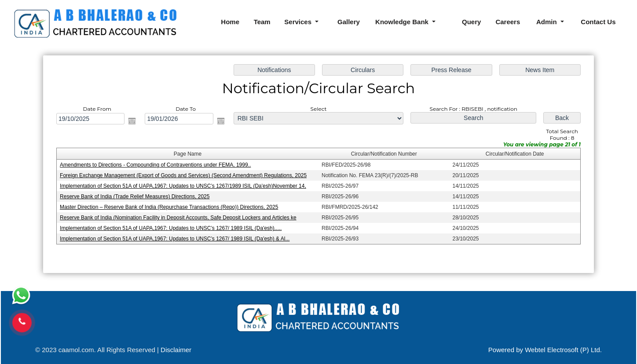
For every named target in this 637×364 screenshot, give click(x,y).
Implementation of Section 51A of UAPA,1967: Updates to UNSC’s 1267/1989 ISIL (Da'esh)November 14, (185, 186)
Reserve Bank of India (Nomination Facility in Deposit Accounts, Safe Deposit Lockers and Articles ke (180, 217)
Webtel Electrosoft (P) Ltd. (563, 350)
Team (262, 22)
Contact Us (598, 22)
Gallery (349, 22)
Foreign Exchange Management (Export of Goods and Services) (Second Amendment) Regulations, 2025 (185, 175)
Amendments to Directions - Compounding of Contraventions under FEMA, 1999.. (157, 165)
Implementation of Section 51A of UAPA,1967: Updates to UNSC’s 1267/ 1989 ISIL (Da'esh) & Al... (176, 238)
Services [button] (299, 22)
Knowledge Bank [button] (403, 22)
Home (230, 22)
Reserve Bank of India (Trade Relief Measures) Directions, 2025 (137, 197)
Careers (508, 22)
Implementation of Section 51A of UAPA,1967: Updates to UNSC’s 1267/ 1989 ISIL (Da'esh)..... (173, 228)
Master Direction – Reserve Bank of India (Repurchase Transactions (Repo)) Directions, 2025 (171, 207)
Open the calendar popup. (134, 121)
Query (471, 22)
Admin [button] (547, 22)
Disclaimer (176, 350)
